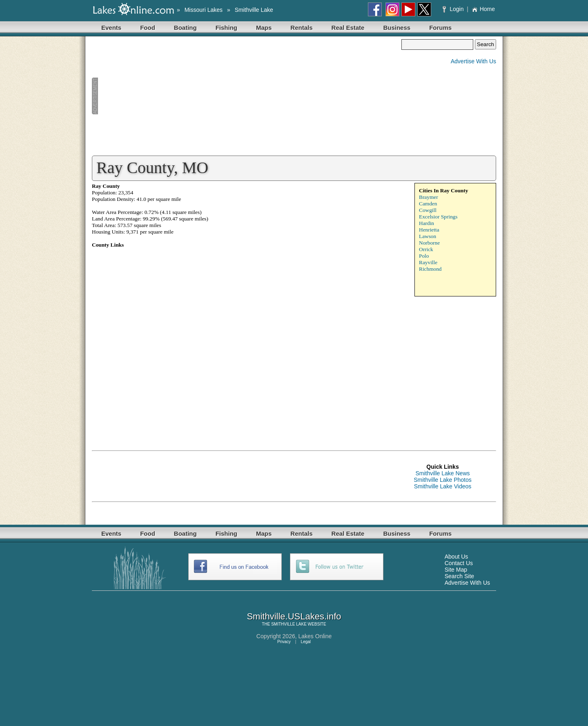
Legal (306, 642)
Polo (424, 256)
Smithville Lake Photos (443, 480)
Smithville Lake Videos (443, 486)
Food (148, 28)
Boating (185, 28)
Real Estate (348, 28)
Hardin (427, 223)
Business (397, 28)
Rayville (428, 262)
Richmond (430, 269)
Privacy (284, 642)
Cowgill (428, 210)
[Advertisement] (247, 96)
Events (111, 28)
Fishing (226, 28)
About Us (457, 557)
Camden (428, 204)
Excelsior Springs (438, 217)
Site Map (456, 570)
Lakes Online (315, 636)
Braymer (429, 197)
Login (454, 9)
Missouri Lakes (204, 10)
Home (483, 9)
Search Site (459, 576)
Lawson (428, 236)
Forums (440, 28)
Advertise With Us (473, 61)
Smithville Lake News (442, 473)
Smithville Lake (254, 10)
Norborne (429, 243)
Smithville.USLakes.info (294, 616)
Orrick (426, 249)
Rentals (301, 28)
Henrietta (429, 230)
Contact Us (459, 563)
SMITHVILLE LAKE (289, 624)
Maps (264, 28)
